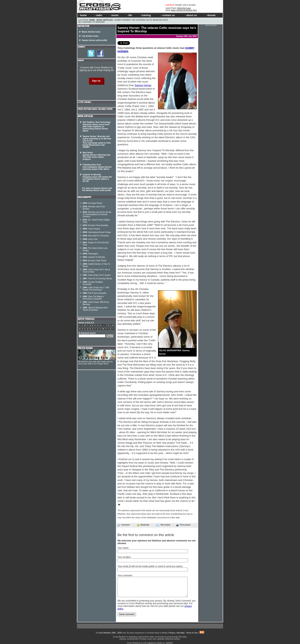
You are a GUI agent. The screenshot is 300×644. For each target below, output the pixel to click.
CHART (192, 5)
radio (98, 15)
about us (190, 15)
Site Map (180, 633)
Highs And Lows (184, 8)
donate (210, 15)
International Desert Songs (97, 232)
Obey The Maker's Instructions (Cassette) (93, 298)
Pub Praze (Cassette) (95, 293)
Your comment (125, 575)
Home (92, 20)
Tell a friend (163, 525)
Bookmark (143, 525)
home (82, 15)
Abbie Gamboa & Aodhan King (184, 10)
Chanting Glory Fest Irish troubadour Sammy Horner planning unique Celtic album (97, 167)
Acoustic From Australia (95, 225)
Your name (123, 548)
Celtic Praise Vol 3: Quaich (97, 275)
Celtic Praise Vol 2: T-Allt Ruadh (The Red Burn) (96, 289)
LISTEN (170, 5)
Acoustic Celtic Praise (95, 261)
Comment (123, 525)
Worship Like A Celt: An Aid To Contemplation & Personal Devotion (97, 214)
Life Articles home (90, 36)
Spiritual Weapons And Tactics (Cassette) (95, 309)
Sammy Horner (143, 85)
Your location (124, 557)
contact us (168, 15)
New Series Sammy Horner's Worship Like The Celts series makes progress (96, 156)
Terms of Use (192, 633)
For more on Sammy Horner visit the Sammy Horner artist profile (97, 189)
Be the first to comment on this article (146, 535)
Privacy (172, 633)
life (129, 15)
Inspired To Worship (94, 257)
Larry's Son (90, 239)
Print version (183, 525)
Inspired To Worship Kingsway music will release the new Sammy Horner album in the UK (97, 178)
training (145, 15)
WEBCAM (181, 5)
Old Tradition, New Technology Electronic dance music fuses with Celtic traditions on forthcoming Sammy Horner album (97, 127)
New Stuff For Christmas (96, 236)
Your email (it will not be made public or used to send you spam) (150, 566)
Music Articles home (91, 32)
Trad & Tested (91, 229)
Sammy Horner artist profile (95, 40)
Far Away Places (93, 203)
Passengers (90, 254)
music (114, 15)
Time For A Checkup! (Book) (97, 279)
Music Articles (105, 20)
